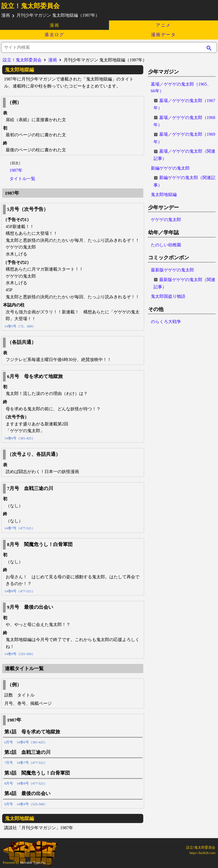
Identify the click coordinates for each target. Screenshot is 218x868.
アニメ (163, 25)
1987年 (16, 170)
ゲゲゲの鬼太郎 (166, 220)
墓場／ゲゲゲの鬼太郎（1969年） (184, 138)
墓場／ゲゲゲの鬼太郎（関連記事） (184, 155)
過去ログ (54, 35)
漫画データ (163, 35)
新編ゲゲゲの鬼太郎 (170, 168)
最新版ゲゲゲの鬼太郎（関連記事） (184, 283)
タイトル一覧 (22, 179)
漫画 (55, 25)
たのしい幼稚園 (166, 245)
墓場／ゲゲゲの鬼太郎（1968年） (184, 121)
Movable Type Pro (33, 863)
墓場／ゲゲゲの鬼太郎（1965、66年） (181, 88)
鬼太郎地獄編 (164, 195)
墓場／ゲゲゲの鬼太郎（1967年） (184, 104)
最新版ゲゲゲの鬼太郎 (172, 270)
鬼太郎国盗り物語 (168, 296)
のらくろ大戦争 (166, 322)
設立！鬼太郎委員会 (30, 6)
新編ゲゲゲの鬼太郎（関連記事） (184, 181)
